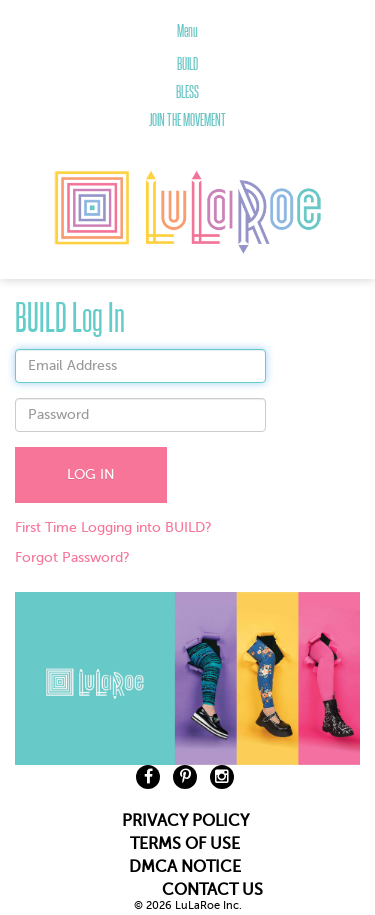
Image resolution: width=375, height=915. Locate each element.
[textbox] (140, 366)
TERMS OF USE (185, 844)
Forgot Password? (72, 557)
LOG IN (91, 474)
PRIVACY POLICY (185, 821)
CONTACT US (212, 890)
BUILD (187, 64)
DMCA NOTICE (185, 867)
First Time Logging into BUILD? (113, 527)
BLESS (187, 92)
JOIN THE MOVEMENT (187, 120)
